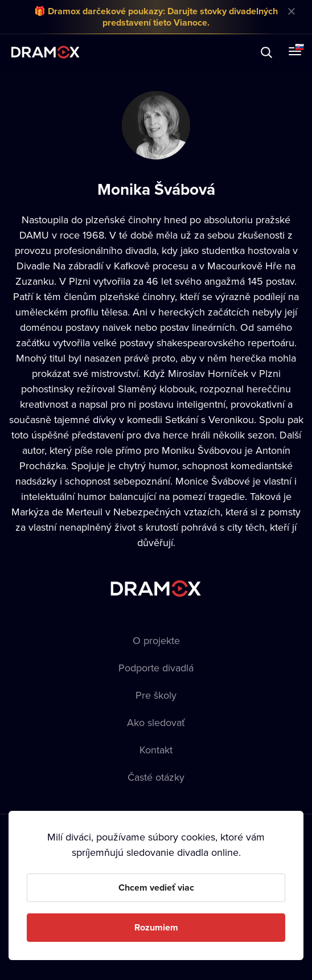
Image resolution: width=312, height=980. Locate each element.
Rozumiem (156, 927)
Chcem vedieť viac (156, 887)
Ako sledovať (156, 722)
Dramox (46, 52)
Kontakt (156, 750)
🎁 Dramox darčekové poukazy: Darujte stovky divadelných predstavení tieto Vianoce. (156, 17)
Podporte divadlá (156, 668)
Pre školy (156, 695)
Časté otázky (156, 777)
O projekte (156, 640)
